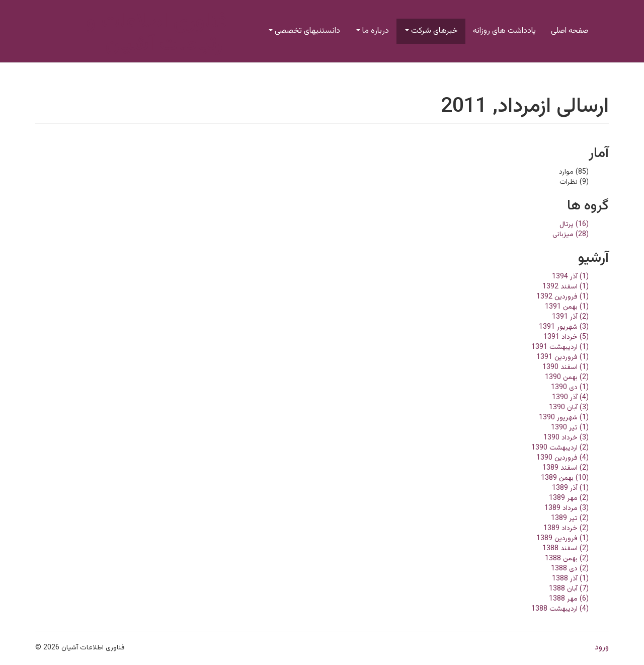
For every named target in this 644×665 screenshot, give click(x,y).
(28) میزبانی (571, 235)
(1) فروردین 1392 (562, 297)
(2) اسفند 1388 (566, 549)
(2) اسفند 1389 (566, 468)
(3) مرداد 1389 (567, 508)
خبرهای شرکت (431, 31)
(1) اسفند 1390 (566, 367)
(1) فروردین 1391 (562, 357)
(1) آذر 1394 (570, 277)
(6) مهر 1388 (569, 599)
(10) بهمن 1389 (565, 478)
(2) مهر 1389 (569, 498)
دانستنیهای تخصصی (304, 31)
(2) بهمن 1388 (567, 559)
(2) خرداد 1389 (566, 529)
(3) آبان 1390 (569, 408)
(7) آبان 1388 (569, 589)
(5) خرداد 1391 (566, 337)
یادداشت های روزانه (504, 31)
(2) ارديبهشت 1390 (560, 448)
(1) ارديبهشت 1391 (560, 347)
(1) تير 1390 (570, 428)
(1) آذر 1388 (570, 579)
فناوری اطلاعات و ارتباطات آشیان (157, 33)
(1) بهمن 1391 (567, 307)
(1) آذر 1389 (570, 488)
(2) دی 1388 (570, 569)
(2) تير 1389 (570, 519)
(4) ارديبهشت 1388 (560, 609)
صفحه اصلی (570, 31)
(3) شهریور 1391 (564, 327)
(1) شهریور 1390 (564, 418)
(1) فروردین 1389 (562, 539)
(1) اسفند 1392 (566, 287)
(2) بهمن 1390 (567, 378)
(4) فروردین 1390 (562, 458)
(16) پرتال (574, 225)
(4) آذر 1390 (570, 398)
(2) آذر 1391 (570, 317)
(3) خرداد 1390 (566, 438)
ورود (602, 648)
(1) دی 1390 (570, 388)
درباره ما (373, 31)
